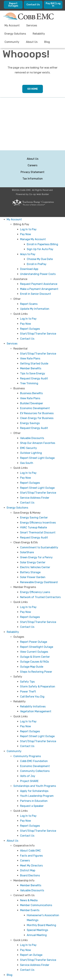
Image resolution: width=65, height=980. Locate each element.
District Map (28, 870)
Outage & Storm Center (35, 657)
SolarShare (27, 552)
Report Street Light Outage (37, 458)
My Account (14, 219)
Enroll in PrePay (37, 264)
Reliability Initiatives (33, 706)
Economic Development (35, 408)
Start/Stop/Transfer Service (38, 334)
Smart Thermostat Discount (38, 532)
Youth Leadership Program (37, 796)
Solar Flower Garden (33, 577)
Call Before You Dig (32, 697)
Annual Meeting (37, 935)
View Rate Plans (30, 358)
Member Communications (36, 905)
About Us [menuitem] (32, 42)
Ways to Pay (28, 254)
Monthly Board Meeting (41, 925)
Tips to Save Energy (33, 373)
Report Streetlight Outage (37, 647)
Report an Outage (31, 955)
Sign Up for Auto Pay (40, 249)
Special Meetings (37, 930)
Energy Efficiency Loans (35, 592)
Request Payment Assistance (39, 284)
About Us (33, 159)
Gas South (27, 463)
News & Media (29, 900)
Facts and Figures (31, 856)
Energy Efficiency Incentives (38, 523)
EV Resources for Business (37, 413)
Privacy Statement (32, 172)
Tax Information (33, 179)
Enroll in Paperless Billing (42, 244)
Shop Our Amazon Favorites (38, 443)
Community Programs (27, 756)
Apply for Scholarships (34, 791)
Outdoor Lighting (31, 453)
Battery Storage (30, 572)
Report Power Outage (34, 642)
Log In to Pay (28, 229)
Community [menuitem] (12, 42)
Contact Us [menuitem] (33, 5)
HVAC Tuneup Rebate (34, 527)
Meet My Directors (31, 866)
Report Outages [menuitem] (13, 5)
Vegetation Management (36, 711)
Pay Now (26, 234)
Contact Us (27, 339)
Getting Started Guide (34, 364)
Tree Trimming (29, 383)
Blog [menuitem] (47, 42)
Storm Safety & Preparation (38, 687)
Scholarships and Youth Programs (35, 786)
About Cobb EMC (30, 851)
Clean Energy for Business (37, 418)
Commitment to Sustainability (39, 547)
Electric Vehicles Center (35, 567)
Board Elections (30, 875)
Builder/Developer (32, 403)
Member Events (30, 910)
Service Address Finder (35, 498)
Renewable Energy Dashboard (39, 582)
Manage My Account (33, 239)
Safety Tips (27, 682)
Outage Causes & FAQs (35, 662)
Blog (10, 975)
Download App (29, 269)
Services (12, 344)
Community (14, 751)
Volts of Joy (28, 776)
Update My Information (35, 309)
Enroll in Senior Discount (36, 294)
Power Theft (28, 692)
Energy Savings (30, 423)
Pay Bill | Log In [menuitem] (53, 5)
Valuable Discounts (32, 438)
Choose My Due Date (40, 259)
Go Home (33, 89)
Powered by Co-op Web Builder (32, 194)
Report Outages (30, 329)
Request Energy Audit (34, 378)
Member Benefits (31, 368)
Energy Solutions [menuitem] (15, 34)
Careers (32, 165)
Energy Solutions (17, 508)
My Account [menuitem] (12, 25)
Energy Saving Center (34, 518)
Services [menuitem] (32, 25)
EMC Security (28, 448)
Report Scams (29, 304)
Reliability (13, 632)
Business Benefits (31, 393)
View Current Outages (34, 652)
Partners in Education (34, 801)
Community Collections (35, 771)
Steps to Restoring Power (36, 672)
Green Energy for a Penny (36, 557)
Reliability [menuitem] (39, 34)
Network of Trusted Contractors (40, 597)
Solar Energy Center (33, 562)
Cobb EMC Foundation (34, 761)
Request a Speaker (32, 806)
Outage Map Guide (32, 667)
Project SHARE (29, 781)
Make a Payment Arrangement (39, 289)
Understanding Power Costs (38, 274)
